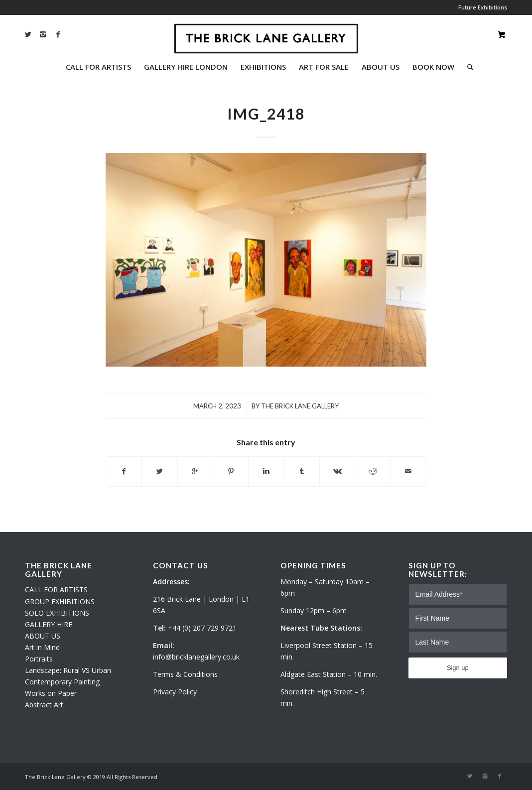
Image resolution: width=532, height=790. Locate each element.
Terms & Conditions (185, 674)
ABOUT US (43, 636)
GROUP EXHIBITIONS (60, 601)
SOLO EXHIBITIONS (57, 613)
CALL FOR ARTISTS (56, 590)
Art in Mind (42, 647)
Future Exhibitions (483, 7)
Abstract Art (44, 705)
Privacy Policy (175, 692)
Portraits (39, 659)
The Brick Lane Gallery (300, 406)
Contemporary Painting (62, 682)
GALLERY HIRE (49, 624)
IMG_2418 (266, 114)
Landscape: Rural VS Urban (68, 670)
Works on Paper (51, 693)
